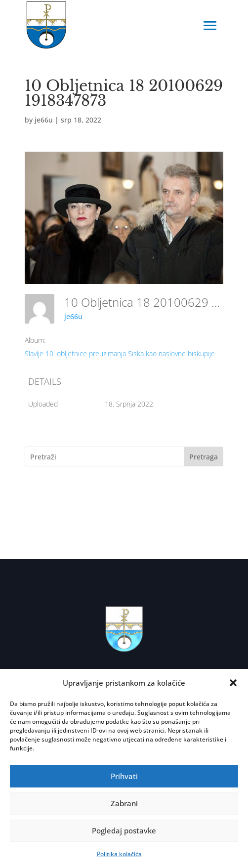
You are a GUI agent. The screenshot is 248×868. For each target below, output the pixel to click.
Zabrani (124, 803)
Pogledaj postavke (124, 830)
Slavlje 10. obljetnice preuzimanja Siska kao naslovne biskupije (120, 353)
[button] (233, 683)
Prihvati (124, 776)
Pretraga (204, 457)
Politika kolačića (119, 854)
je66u (44, 120)
